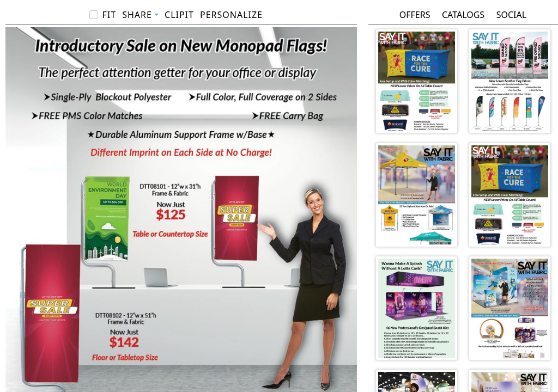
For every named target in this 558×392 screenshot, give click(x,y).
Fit (110, 15)
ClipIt (179, 15)
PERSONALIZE (231, 15)
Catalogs (463, 15)
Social (511, 15)
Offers (415, 15)
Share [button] (137, 15)
